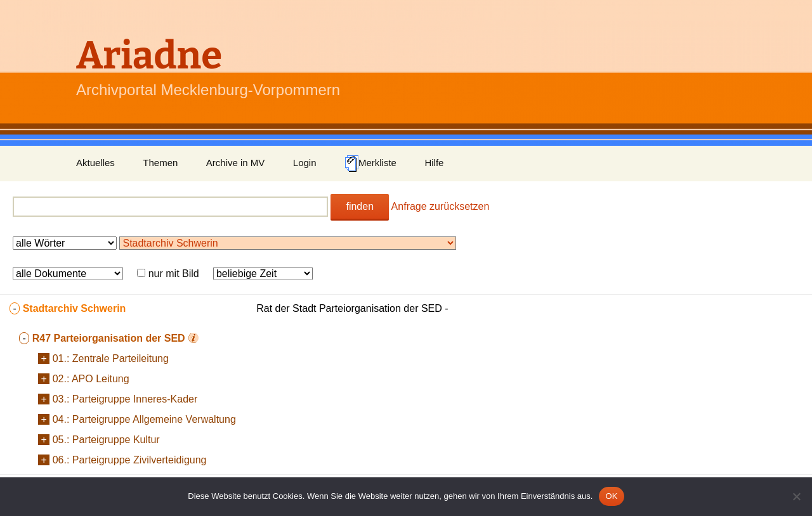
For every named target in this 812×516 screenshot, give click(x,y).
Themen (160, 163)
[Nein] (796, 496)
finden (360, 206)
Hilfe (434, 163)
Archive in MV (236, 163)
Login (305, 163)
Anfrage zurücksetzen (441, 206)
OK (611, 496)
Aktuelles (95, 163)
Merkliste (370, 164)
